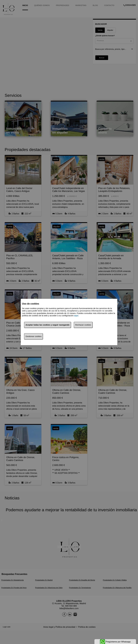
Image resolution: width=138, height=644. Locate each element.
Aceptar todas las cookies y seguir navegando (47, 325)
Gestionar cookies (33, 336)
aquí (76, 316)
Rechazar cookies (83, 325)
